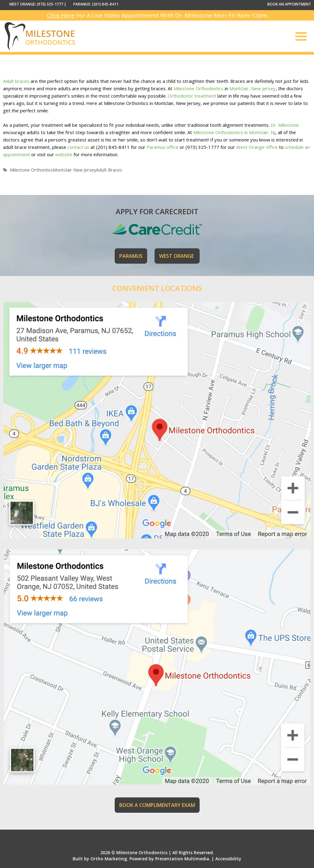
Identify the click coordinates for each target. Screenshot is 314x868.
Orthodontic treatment (192, 96)
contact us (78, 147)
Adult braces (16, 81)
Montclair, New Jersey (253, 88)
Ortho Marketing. (109, 859)
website (64, 154)
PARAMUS (131, 256)
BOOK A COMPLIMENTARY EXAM (157, 805)
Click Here (61, 15)
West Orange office (257, 147)
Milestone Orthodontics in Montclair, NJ (234, 132)
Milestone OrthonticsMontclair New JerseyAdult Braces (66, 170)
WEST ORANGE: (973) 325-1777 (36, 4)
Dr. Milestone (285, 125)
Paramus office (163, 147)
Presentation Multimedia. (183, 859)
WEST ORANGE (177, 256)
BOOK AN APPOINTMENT (289, 4)
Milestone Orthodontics (199, 88)
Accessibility (228, 859)
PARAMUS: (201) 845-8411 (96, 4)
